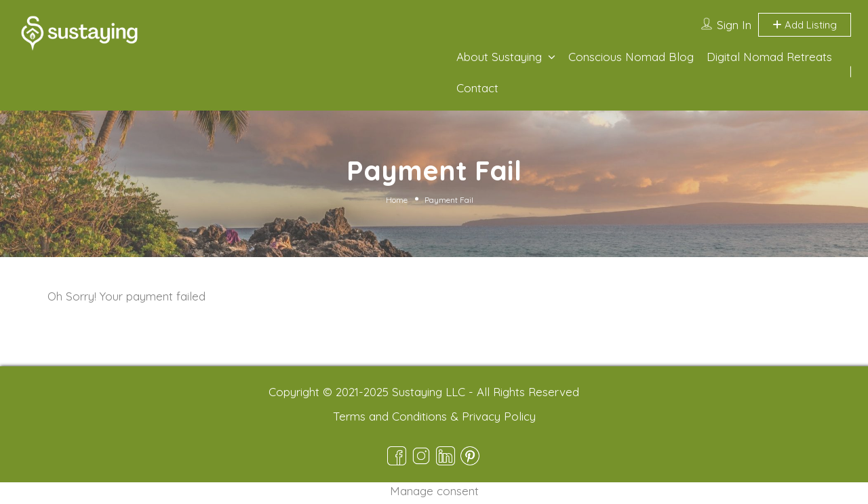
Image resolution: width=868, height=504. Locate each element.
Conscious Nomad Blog (631, 57)
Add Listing (805, 25)
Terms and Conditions (390, 416)
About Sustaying (499, 57)
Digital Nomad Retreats (769, 57)
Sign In (734, 25)
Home (397, 200)
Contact (477, 88)
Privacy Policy (499, 416)
